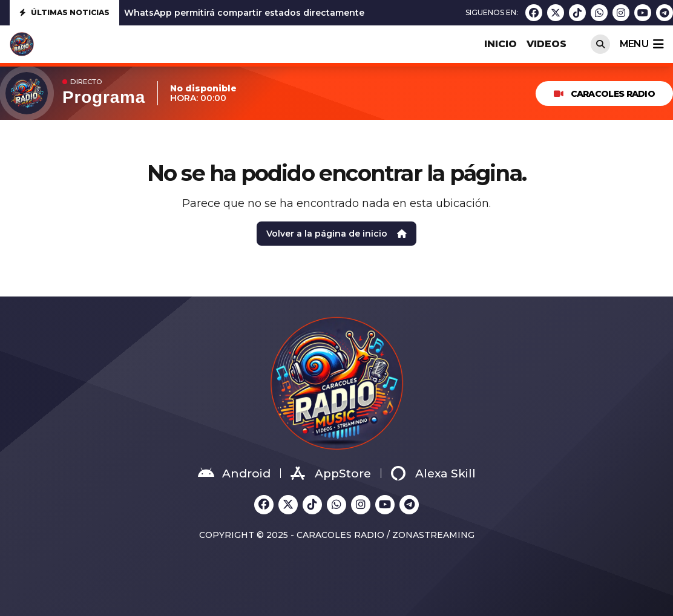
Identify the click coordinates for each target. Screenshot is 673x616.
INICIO (501, 44)
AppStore (331, 473)
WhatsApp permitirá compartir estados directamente (244, 13)
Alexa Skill (433, 473)
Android (234, 473)
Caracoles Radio (604, 94)
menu (642, 44)
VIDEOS (547, 44)
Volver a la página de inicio (336, 234)
